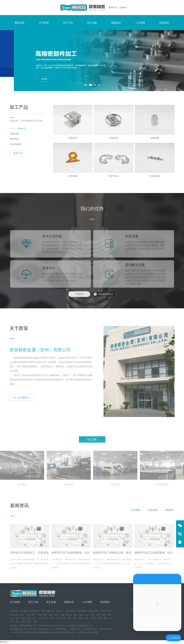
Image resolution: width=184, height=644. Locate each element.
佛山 (23, 622)
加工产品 (68, 23)
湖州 (29, 618)
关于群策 (44, 23)
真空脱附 (24, 611)
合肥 (69, 618)
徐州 (45, 615)
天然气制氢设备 (48, 611)
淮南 (86, 618)
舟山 (52, 618)
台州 (58, 618)
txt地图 (95, 632)
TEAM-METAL (106, 611)
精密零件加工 (75, 629)
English (123, 7)
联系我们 (164, 23)
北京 (22, 615)
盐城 (81, 615)
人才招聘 (140, 23)
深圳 (18, 622)
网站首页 (20, 23)
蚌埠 (81, 618)
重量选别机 (82, 611)
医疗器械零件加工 (91, 629)
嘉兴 (23, 618)
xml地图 (80, 632)
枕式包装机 (94, 611)
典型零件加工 (106, 629)
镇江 (93, 615)
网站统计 (4, 642)
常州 (51, 615)
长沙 (111, 618)
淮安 (75, 615)
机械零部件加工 (61, 629)
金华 (41, 618)
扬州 (87, 615)
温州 (18, 618)
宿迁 (104, 615)
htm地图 (88, 632)
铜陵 (105, 618)
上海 (28, 615)
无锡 (39, 615)
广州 (12, 622)
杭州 (110, 615)
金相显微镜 (34, 611)
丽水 (64, 618)
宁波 (12, 618)
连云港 (69, 615)
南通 (62, 615)
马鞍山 (93, 618)
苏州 (56, 615)
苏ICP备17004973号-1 (56, 626)
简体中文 (113, 7)
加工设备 (92, 23)
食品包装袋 (71, 611)
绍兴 (35, 618)
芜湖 (75, 618)
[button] (86, 85)
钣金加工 (60, 611)
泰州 (98, 615)
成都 (35, 622)
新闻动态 (116, 23)
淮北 (100, 618)
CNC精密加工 (47, 629)
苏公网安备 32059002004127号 (80, 626)
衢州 (46, 618)
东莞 (29, 622)
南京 (33, 615)
